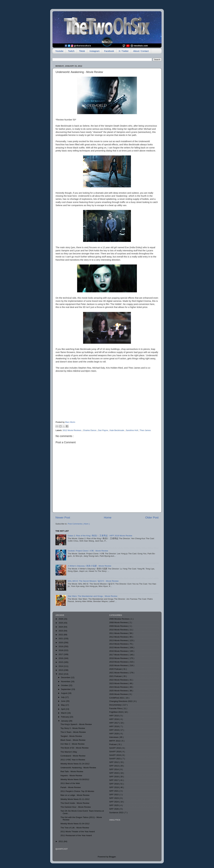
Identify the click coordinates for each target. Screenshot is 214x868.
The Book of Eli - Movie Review (75, 748)
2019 (61, 646)
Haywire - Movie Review (71, 776)
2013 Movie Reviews (119, 640)
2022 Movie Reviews (119, 680)
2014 (61, 666)
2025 (61, 623)
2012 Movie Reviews (72, 430)
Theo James (145, 430)
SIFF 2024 (114, 802)
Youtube (59, 51)
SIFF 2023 (114, 798)
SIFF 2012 (114, 762)
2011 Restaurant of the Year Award (76, 835)
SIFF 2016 (114, 777)
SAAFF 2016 (115, 748)
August (64, 693)
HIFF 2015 (114, 716)
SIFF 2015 (114, 773)
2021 (61, 638)
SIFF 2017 (114, 780)
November (66, 681)
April (63, 709)
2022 (61, 635)
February (65, 717)
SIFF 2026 (114, 809)
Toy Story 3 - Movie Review (73, 728)
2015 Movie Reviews (119, 647)
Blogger (112, 857)
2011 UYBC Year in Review (73, 760)
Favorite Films (116, 708)
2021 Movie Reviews (119, 673)
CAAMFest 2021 (117, 698)
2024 (61, 627)
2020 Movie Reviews (119, 665)
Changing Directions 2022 (121, 701)
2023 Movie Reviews (119, 683)
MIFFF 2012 (115, 741)
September (66, 689)
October (65, 685)
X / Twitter (124, 51)
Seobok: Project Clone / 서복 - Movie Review (88, 551)
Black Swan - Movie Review (73, 740)
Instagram (95, 51)
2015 (61, 662)
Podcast (113, 744)
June (63, 701)
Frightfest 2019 (116, 712)
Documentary (116, 705)
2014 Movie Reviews (119, 644)
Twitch (71, 51)
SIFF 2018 (114, 784)
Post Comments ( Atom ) (79, 524)
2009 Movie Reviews (119, 626)
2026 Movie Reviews (119, 694)
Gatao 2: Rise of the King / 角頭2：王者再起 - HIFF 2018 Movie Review (100, 536)
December (66, 677)
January (65, 721)
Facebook (109, 51)
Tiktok (82, 51)
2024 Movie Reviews (119, 687)
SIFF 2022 (114, 795)
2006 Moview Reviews (120, 619)
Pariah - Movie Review (71, 787)
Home (108, 517)
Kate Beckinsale (117, 430)
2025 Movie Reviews (119, 691)
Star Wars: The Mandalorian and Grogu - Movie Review (93, 596)
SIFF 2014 (114, 769)
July (63, 697)
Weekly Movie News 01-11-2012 (75, 799)
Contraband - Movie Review (73, 756)
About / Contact (141, 51)
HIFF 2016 (114, 719)
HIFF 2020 (114, 734)
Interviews (114, 737)
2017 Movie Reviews (119, 655)
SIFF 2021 (114, 791)
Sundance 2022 (117, 813)
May (63, 705)
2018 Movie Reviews (119, 658)
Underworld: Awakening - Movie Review (78, 768)
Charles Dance (90, 430)
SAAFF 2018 (115, 752)
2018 (61, 650)
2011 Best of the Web (70, 783)
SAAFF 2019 (115, 755)
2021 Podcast (116, 676)
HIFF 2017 (114, 723)
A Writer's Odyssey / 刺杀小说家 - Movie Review (89, 566)
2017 (61, 654)
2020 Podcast (116, 669)
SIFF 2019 (114, 787)
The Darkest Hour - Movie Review (76, 807)
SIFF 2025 (114, 805)
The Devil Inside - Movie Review (75, 803)
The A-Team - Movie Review (73, 732)
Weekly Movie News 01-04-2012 (75, 824)
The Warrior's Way (69, 752)
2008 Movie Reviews (119, 622)
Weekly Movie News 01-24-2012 (75, 764)
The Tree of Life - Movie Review (75, 828)
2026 (61, 619)
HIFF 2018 (114, 726)
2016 (61, 658)
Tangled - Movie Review (71, 736)
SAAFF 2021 (115, 759)
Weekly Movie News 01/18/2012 (75, 779)
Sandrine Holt (132, 430)
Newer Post (63, 517)
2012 (61, 674)
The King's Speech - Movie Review (76, 724)
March (64, 713)
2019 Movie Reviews (119, 662)
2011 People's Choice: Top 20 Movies (77, 791)
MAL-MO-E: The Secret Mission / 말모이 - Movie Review (93, 581)
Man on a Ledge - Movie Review (75, 795)
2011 (61, 841)
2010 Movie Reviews (119, 630)
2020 (61, 643)
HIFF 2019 (114, 730)
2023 (61, 631)
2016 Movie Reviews (119, 651)
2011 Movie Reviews (119, 633)
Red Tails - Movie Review (72, 771)
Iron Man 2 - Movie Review (73, 744)
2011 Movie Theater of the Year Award (78, 832)
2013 (61, 670)
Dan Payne (103, 430)
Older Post (152, 517)
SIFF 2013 (114, 766)
